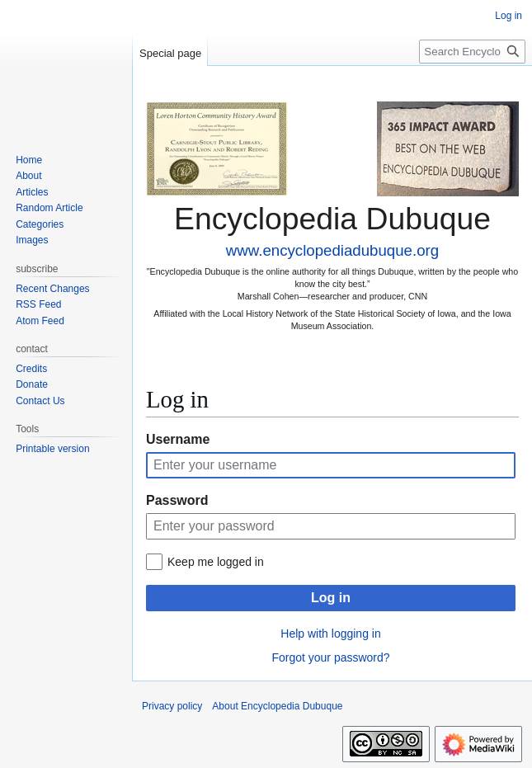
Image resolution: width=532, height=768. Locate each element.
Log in (331, 598)
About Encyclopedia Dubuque (277, 706)
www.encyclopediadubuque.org (332, 250)
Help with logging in (330, 634)
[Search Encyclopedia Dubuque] (472, 52)
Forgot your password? (330, 657)
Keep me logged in (216, 562)
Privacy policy (172, 706)
